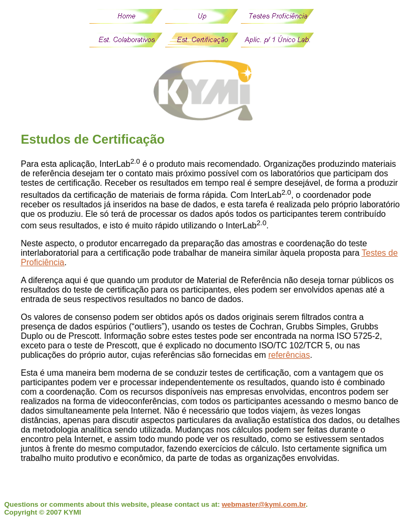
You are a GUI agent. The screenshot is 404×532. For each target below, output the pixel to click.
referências (289, 355)
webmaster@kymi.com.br (264, 504)
